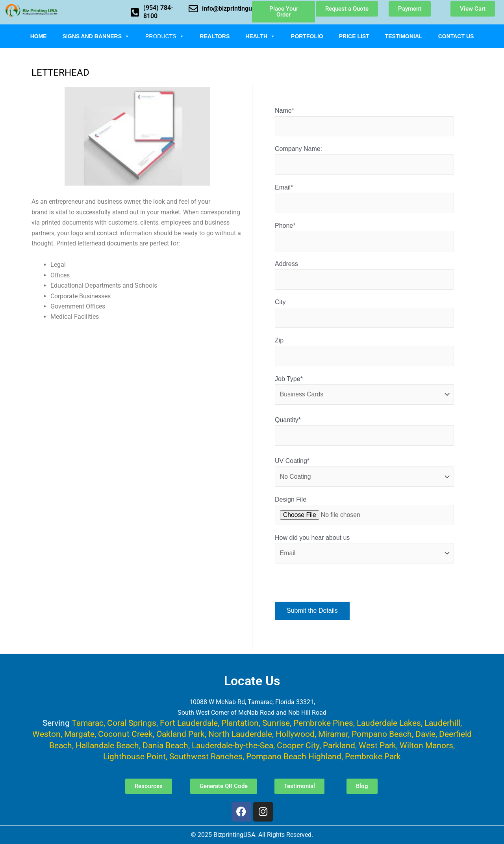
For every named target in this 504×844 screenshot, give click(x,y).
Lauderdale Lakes (389, 723)
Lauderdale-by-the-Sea (233, 745)
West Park (377, 745)
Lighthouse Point (134, 756)
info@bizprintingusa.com (237, 8)
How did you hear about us (364, 552)
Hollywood (295, 734)
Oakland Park (181, 734)
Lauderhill (442, 723)
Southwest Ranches (206, 756)
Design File (364, 514)
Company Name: (364, 161)
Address (364, 276)
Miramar (333, 734)
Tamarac (88, 723)
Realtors (215, 36)
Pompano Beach (382, 734)
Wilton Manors (426, 745)
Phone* (364, 238)
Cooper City (298, 745)
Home (39, 36)
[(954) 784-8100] (135, 12)
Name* (364, 122)
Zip (364, 354)
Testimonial (404, 36)
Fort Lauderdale (189, 723)
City (364, 315)
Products (165, 36)
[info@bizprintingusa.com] (193, 9)
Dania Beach (165, 745)
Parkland (339, 745)
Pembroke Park (373, 756)
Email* (364, 199)
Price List (354, 36)
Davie (425, 734)
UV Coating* (364, 475)
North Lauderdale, (241, 734)
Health (260, 36)
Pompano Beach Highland (294, 756)
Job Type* (364, 392)
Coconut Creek (125, 734)
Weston (46, 734)
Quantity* (364, 434)
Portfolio (307, 36)
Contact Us (456, 36)
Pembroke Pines (323, 723)
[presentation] (335, 590)
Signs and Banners (96, 36)
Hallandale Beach (107, 745)
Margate (79, 734)
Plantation (240, 723)
